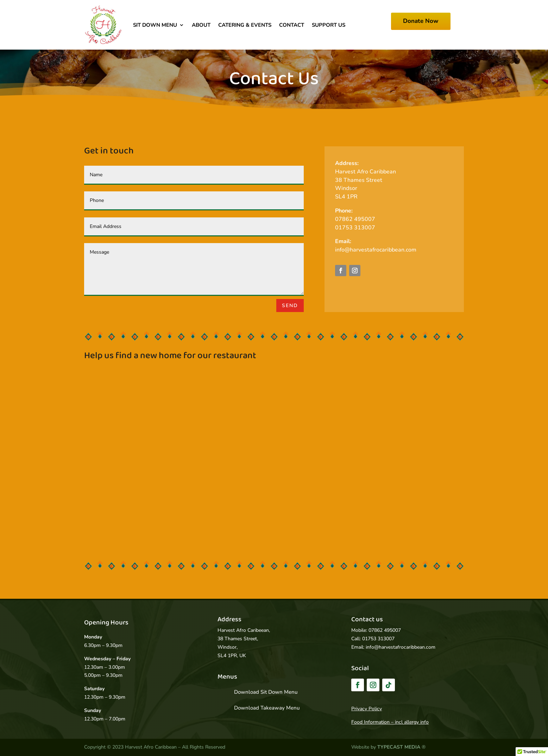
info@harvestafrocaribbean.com (376, 250)
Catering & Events (245, 25)
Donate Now (421, 21)
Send (290, 306)
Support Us (329, 25)
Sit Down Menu (155, 25)
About (201, 25)
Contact (292, 25)
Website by (386, 747)
